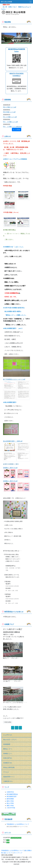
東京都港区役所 (12, 796)
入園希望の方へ (8, 781)
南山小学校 (10, 803)
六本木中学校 (11, 808)
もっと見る (17, 130)
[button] (4, 38)
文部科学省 (10, 792)
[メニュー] (31, 2)
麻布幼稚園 (10, 799)
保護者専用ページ (9, 777)
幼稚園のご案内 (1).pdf (10, 468)
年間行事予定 (7, 758)
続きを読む (8, 722)
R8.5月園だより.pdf (9, 112)
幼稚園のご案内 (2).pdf (10, 481)
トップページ (7, 735)
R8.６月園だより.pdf (10, 107)
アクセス (6, 772)
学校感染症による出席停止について (18, 824)
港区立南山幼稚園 (6, 2)
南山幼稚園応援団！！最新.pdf (13, 441)
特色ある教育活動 (9, 767)
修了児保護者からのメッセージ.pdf (14, 379)
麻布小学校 (10, 801)
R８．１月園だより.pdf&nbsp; (13, 127)
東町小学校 (10, 806)
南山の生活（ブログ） (10, 740)
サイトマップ (18, 853)
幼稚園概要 (7, 744)
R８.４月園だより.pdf (10, 117)
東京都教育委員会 (12, 794)
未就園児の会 (7, 763)
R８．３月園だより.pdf (10, 122)
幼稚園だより (7, 754)
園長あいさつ (7, 749)
